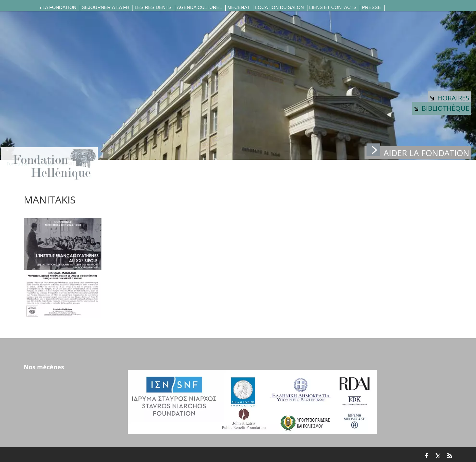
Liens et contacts (333, 8)
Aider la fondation (418, 152)
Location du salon (279, 8)
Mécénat (239, 8)
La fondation (59, 8)
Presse (371, 8)
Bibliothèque (442, 108)
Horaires (450, 98)
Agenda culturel (199, 8)
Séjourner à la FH (105, 8)
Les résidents (153, 8)
